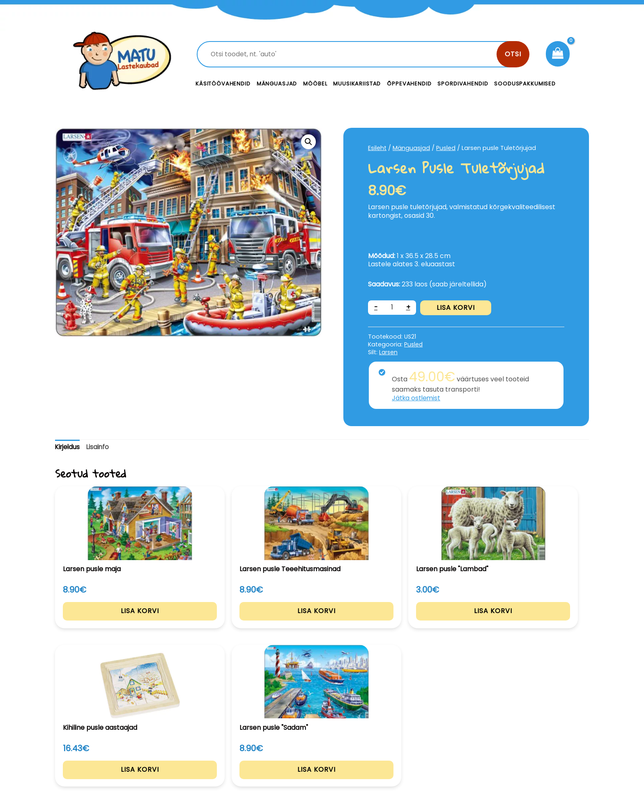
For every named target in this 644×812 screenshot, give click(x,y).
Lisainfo (100, 447)
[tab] (68, 447)
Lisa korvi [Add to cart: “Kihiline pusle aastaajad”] (431, 622)
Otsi (513, 54)
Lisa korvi (456, 308)
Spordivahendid (463, 84)
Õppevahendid (409, 84)
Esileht (377, 148)
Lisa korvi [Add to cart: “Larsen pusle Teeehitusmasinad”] (214, 622)
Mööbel (315, 84)
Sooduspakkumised (525, 84)
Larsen (389, 352)
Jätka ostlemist (417, 398)
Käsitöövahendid (223, 84)
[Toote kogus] (392, 308)
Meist (379, 755)
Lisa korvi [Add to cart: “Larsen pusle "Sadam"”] (539, 622)
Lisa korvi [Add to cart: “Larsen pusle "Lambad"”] (322, 622)
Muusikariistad (357, 84)
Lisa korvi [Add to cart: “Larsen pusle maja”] (105, 622)
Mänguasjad (277, 84)
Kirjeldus (68, 447)
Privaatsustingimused (526, 737)
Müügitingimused (519, 755)
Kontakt (384, 737)
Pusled (446, 148)
